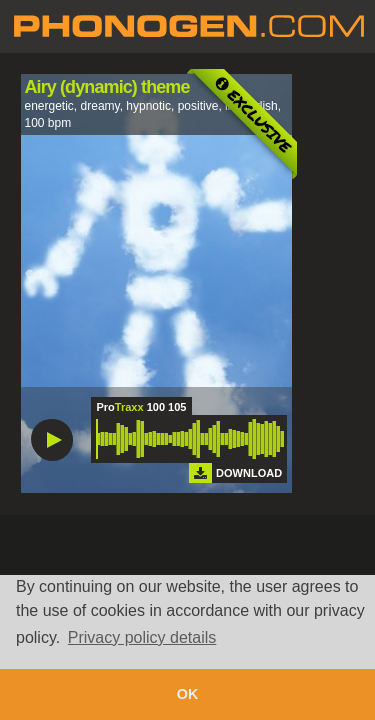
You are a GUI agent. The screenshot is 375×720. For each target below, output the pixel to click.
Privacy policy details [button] (142, 637)
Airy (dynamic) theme (107, 87)
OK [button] (188, 694)
